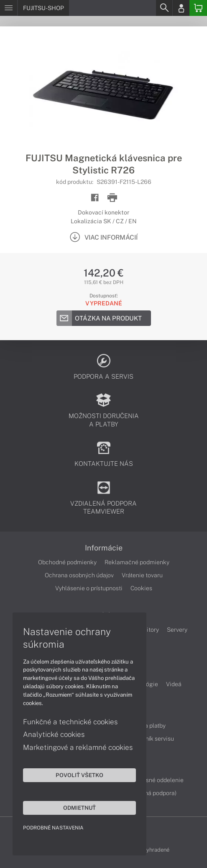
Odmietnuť (79, 808)
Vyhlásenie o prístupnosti (89, 588)
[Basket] (198, 8)
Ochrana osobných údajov (79, 575)
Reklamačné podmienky (137, 562)
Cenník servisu (155, 739)
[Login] (181, 8)
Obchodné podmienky (67, 562)
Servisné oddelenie (158, 780)
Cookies (141, 588)
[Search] (164, 8)
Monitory (147, 630)
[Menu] (9, 8)
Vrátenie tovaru (142, 575)
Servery (177, 630)
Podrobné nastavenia (53, 828)
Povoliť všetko (79, 775)
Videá (174, 684)
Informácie (104, 548)
